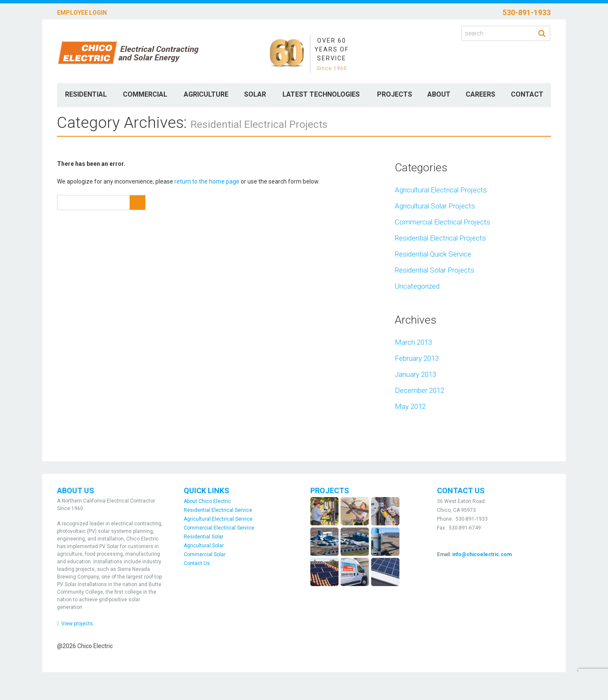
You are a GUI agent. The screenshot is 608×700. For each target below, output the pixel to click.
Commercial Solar (205, 554)
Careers (480, 94)
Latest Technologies (321, 94)
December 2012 (419, 390)
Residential (86, 94)
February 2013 (417, 358)
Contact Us (197, 563)
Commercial (145, 94)
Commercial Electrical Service (219, 528)
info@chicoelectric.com (482, 554)
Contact (527, 94)
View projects (77, 624)
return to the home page (207, 181)
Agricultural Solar (204, 546)
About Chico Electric (207, 501)
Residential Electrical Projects (440, 238)
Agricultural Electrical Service (218, 519)
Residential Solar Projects (434, 270)
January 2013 (415, 374)
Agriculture (206, 94)
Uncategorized (417, 286)
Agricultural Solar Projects (435, 206)
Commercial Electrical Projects (442, 222)
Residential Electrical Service (218, 510)
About (439, 94)
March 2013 (413, 342)
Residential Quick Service (433, 254)
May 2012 (410, 406)
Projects (395, 94)
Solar (255, 94)
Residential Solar (204, 537)
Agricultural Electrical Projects (441, 190)
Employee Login (82, 13)
